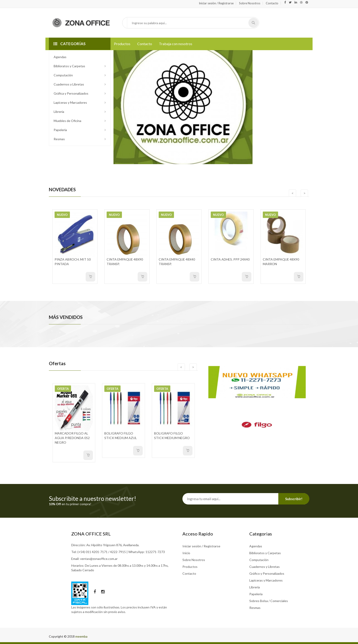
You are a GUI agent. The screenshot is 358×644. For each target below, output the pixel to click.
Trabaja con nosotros (176, 44)
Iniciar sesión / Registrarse (216, 3)
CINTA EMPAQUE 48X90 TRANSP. (125, 262)
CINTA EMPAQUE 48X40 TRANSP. (177, 262)
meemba (81, 636)
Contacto (272, 3)
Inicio (186, 553)
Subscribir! (294, 499)
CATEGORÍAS (70, 44)
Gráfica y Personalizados (71, 93)
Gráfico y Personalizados (267, 573)
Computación (63, 75)
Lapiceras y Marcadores (70, 102)
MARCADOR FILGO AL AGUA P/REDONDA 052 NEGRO (72, 438)
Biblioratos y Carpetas (69, 66)
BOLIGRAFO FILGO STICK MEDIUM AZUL (121, 436)
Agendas (60, 57)
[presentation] (291, 193)
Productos (122, 44)
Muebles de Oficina (67, 121)
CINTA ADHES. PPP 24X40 (230, 259)
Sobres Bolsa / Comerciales (269, 601)
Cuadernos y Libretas (69, 84)
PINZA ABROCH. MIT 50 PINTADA (73, 262)
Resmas (59, 139)
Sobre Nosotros (250, 3)
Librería (59, 112)
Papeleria (60, 130)
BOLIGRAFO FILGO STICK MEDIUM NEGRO (172, 436)
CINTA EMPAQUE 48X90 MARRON (281, 262)
